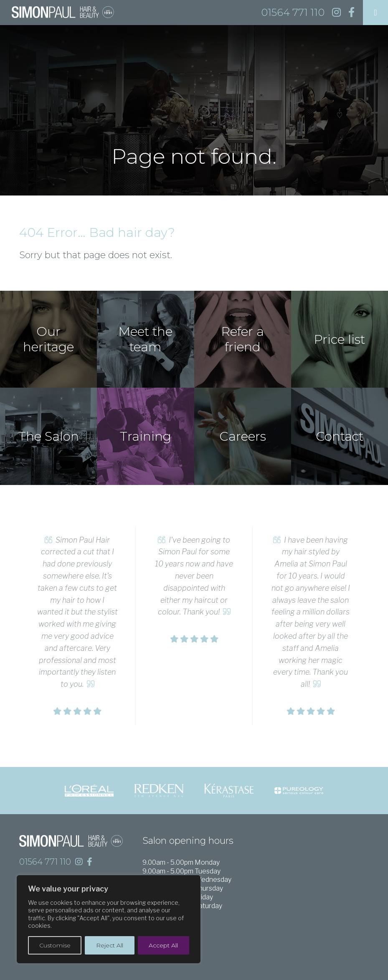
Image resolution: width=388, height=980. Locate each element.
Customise (55, 945)
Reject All (110, 945)
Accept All (163, 945)
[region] (109, 919)
